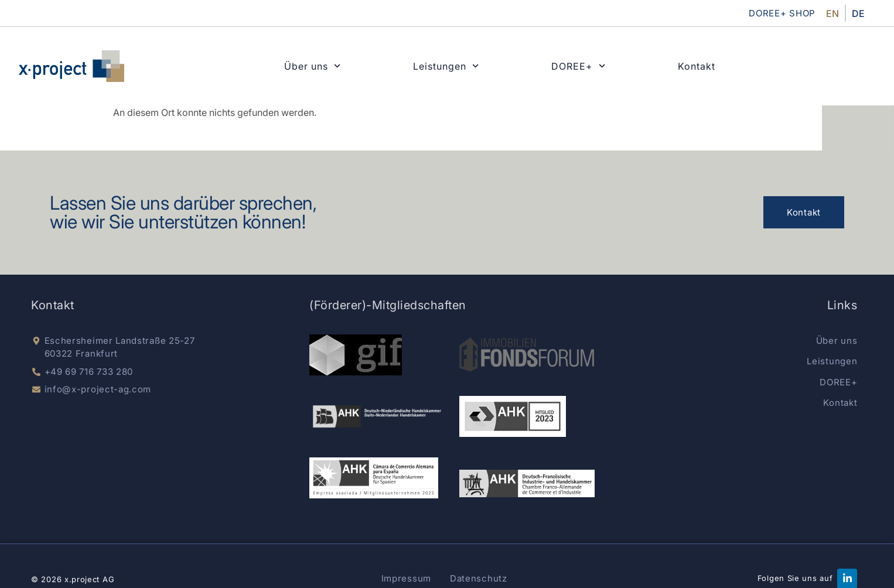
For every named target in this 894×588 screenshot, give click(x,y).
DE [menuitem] (858, 13)
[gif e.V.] (356, 355)
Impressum (406, 578)
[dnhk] (377, 416)
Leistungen (446, 66)
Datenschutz (479, 578)
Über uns (312, 66)
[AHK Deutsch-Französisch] (527, 484)
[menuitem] (832, 13)
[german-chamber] (513, 416)
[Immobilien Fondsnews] (527, 355)
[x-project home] (71, 66)
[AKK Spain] (373, 478)
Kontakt (697, 66)
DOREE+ (578, 66)
